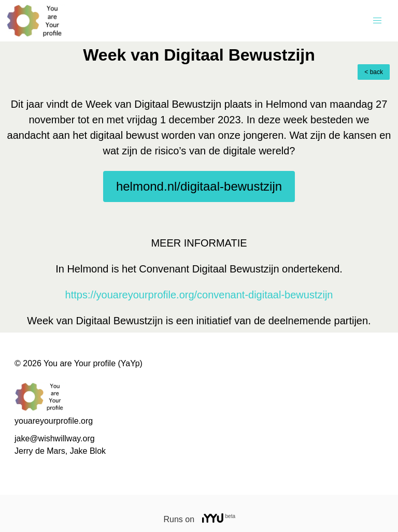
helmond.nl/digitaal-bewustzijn (199, 186)
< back (374, 72)
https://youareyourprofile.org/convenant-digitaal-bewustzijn (199, 295)
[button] (377, 21)
